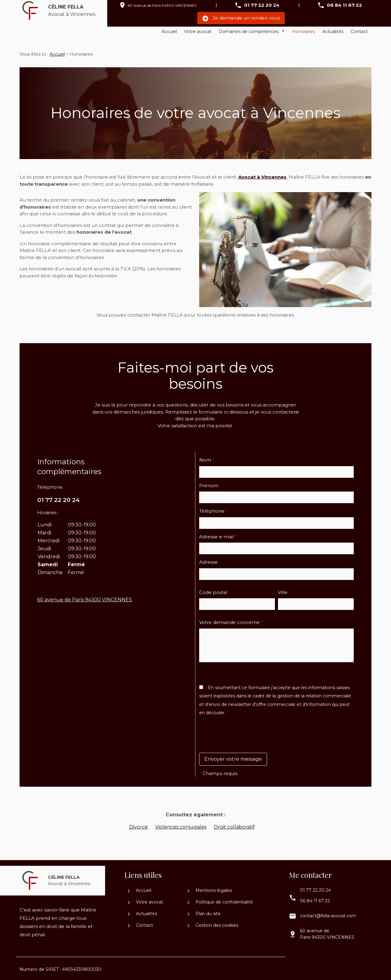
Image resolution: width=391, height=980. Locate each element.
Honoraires (303, 32)
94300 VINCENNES (162, 5)
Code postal (213, 590)
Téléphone (214, 509)
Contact (359, 32)
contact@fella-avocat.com (328, 913)
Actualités (333, 32)
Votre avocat (198, 32)
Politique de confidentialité (220, 900)
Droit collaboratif (234, 824)
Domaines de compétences (249, 32)
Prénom (209, 483)
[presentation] (246, 745)
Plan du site (204, 911)
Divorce (139, 824)
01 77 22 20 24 (262, 5)
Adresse (208, 560)
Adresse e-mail (218, 534)
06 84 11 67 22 (344, 5)
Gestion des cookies (213, 923)
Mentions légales (210, 888)
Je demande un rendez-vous (241, 18)
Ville (283, 590)
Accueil (169, 32)
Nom (207, 457)
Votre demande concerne (231, 620)
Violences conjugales (181, 824)
